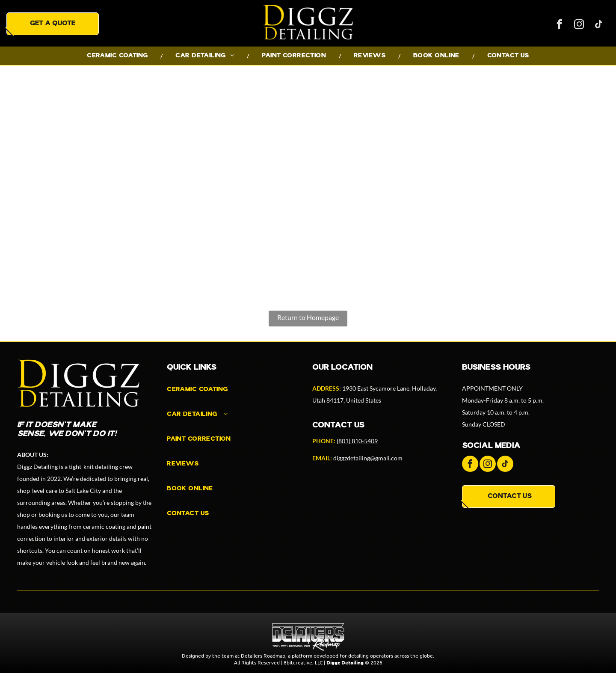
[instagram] (579, 25)
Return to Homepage (308, 317)
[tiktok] (599, 25)
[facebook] (559, 25)
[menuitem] (118, 56)
